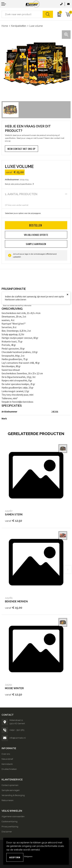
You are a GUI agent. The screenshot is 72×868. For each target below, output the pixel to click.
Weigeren (28, 856)
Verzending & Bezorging (13, 795)
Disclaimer (7, 832)
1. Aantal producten (21, 194)
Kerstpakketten (19, 26)
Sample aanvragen (11, 790)
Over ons (6, 754)
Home (5, 26)
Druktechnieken (9, 769)
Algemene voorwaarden (13, 816)
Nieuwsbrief (7, 759)
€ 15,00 (14, 608)
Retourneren (8, 800)
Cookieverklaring (10, 822)
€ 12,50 (13, 521)
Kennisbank (7, 764)
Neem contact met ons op (21, 149)
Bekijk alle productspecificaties (19, 184)
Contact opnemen (10, 785)
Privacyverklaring (10, 827)
